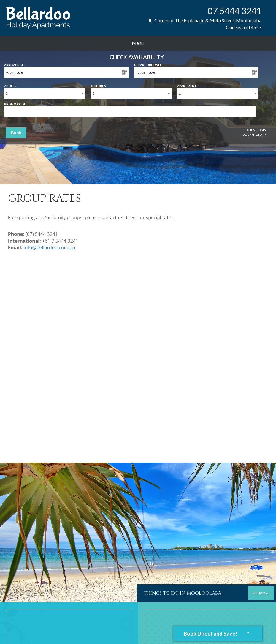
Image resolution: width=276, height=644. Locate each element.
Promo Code (15, 103)
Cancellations (255, 135)
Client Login (257, 130)
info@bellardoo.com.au (50, 247)
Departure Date (148, 64)
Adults (10, 85)
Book (16, 133)
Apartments (188, 85)
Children (99, 85)
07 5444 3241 (234, 11)
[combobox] (45, 94)
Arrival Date (15, 64)
